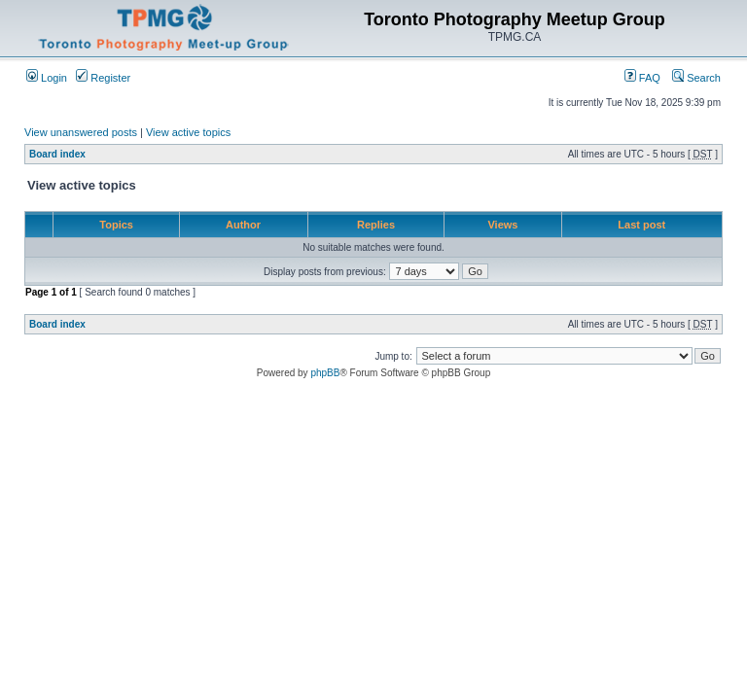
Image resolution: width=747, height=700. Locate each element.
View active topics (188, 132)
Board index (57, 154)
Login (47, 78)
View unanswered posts (81, 132)
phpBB (325, 373)
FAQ (642, 78)
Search (696, 78)
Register (103, 78)
